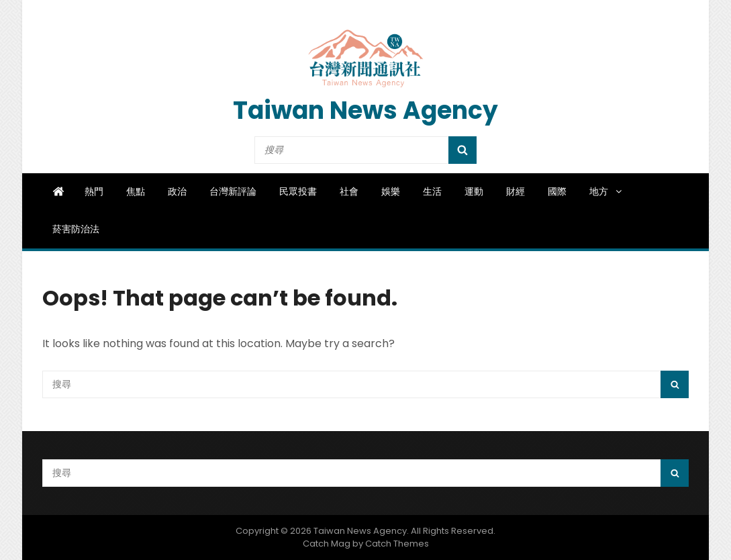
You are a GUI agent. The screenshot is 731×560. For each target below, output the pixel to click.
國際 (557, 191)
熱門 (94, 191)
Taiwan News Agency (365, 110)
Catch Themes (397, 544)
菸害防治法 (76, 229)
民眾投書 (298, 191)
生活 (432, 191)
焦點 (136, 191)
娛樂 (391, 191)
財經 (516, 191)
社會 (349, 191)
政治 (177, 191)
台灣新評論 (233, 191)
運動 (474, 191)
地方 (606, 191)
